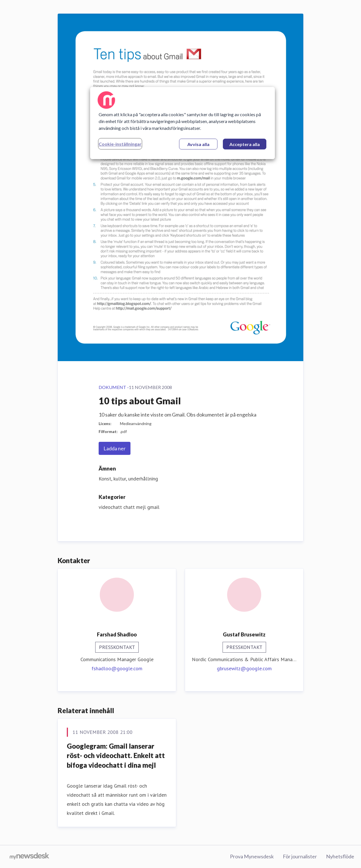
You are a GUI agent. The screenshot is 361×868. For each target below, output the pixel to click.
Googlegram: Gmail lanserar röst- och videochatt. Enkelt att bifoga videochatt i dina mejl (116, 755)
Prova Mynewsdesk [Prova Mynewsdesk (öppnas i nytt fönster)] (252, 856)
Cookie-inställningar (120, 144)
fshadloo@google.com (117, 668)
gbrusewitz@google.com (244, 668)
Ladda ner (115, 448)
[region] (182, 123)
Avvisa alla (198, 144)
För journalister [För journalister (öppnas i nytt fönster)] (300, 856)
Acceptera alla (245, 144)
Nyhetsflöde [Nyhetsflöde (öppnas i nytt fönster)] (340, 856)
